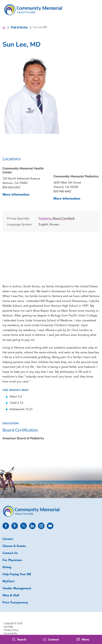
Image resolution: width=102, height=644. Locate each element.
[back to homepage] (4, 28)
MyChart (9, 582)
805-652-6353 (11, 188)
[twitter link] (24, 526)
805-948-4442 (62, 192)
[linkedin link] (32, 526)
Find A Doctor (19, 27)
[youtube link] (50, 526)
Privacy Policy (11, 630)
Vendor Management (17, 589)
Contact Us (10, 553)
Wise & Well (11, 596)
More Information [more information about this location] (16, 195)
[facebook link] (6, 526)
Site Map (8, 627)
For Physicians (12, 560)
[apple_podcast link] (15, 526)
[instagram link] (41, 526)
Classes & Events (14, 546)
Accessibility (10, 633)
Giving (7, 567)
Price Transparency (15, 603)
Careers (8, 539)
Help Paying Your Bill (17, 574)
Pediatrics (57, 219)
